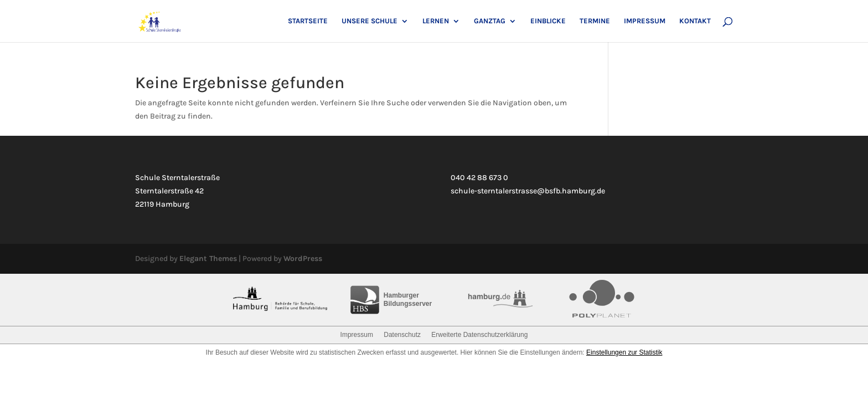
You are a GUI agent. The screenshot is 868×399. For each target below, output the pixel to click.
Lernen (436, 21)
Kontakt (695, 21)
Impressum (645, 21)
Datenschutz (402, 335)
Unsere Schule (370, 21)
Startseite (308, 21)
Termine (595, 21)
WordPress (303, 259)
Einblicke (548, 21)
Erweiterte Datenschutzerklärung (479, 335)
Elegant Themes (208, 259)
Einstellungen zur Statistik (624, 352)
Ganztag (490, 21)
